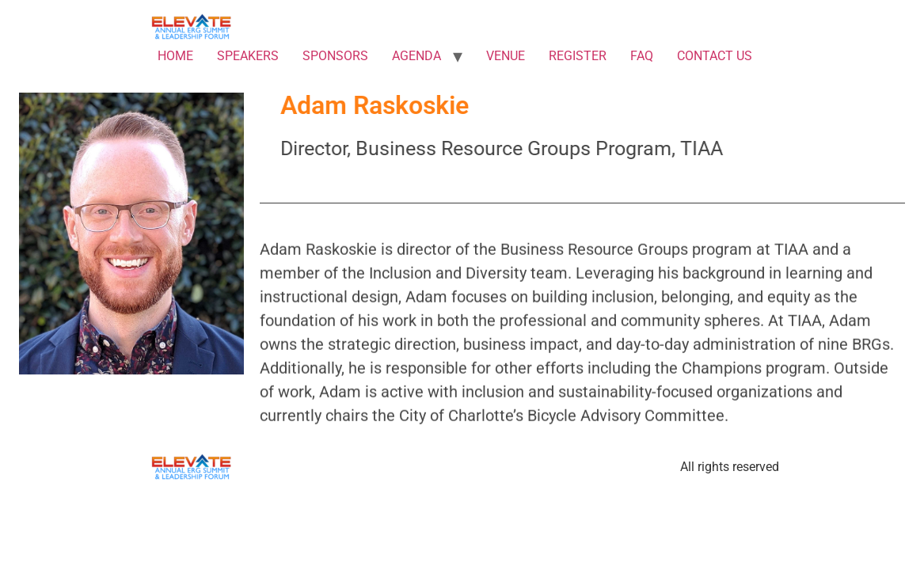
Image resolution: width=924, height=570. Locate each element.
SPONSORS (335, 56)
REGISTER (578, 56)
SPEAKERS (248, 56)
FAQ (642, 56)
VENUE (506, 56)
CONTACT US (715, 56)
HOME (175, 56)
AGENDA (416, 56)
